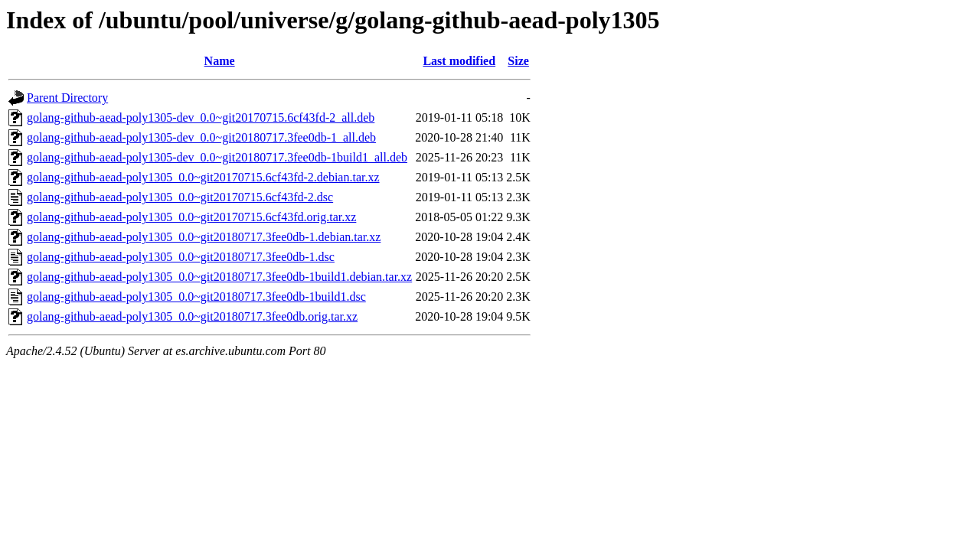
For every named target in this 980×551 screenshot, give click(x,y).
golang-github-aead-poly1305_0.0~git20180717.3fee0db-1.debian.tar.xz (204, 237)
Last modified (459, 61)
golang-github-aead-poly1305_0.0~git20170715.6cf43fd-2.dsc (180, 197)
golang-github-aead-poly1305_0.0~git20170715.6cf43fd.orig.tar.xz (191, 217)
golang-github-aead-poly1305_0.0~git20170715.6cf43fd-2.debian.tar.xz (203, 177)
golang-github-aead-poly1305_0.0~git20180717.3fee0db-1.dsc (181, 257)
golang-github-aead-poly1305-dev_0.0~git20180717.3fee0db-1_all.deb (201, 137)
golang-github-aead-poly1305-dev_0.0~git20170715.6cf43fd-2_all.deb (201, 117)
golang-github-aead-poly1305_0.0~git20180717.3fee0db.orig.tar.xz (192, 316)
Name (220, 61)
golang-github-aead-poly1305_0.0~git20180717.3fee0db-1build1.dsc (196, 297)
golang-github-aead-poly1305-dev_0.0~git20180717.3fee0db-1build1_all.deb (217, 157)
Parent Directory (67, 98)
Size (518, 61)
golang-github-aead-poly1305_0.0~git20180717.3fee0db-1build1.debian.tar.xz (219, 277)
